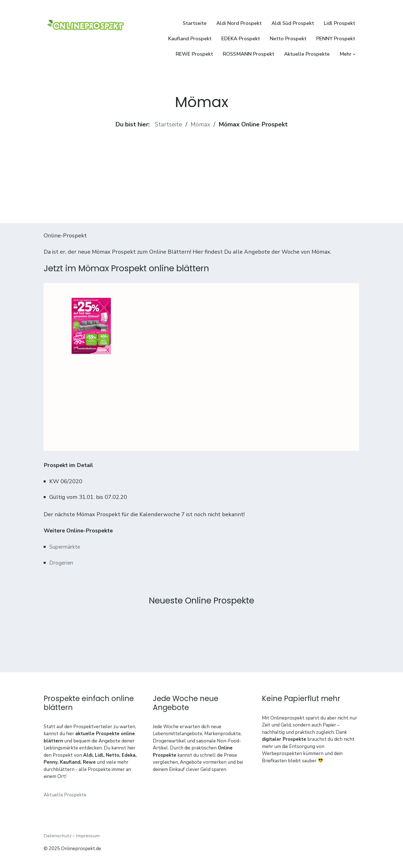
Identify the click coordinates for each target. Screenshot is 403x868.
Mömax (201, 124)
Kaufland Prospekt (190, 39)
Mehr (345, 54)
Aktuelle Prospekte (307, 54)
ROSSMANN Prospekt (249, 54)
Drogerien (62, 563)
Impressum (88, 836)
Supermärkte (66, 547)
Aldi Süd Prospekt (293, 23)
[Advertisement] (202, 168)
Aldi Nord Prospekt (239, 23)
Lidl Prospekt (339, 23)
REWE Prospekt (194, 54)
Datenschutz (58, 836)
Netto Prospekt (288, 39)
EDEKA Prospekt (241, 39)
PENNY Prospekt (336, 39)
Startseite (195, 23)
